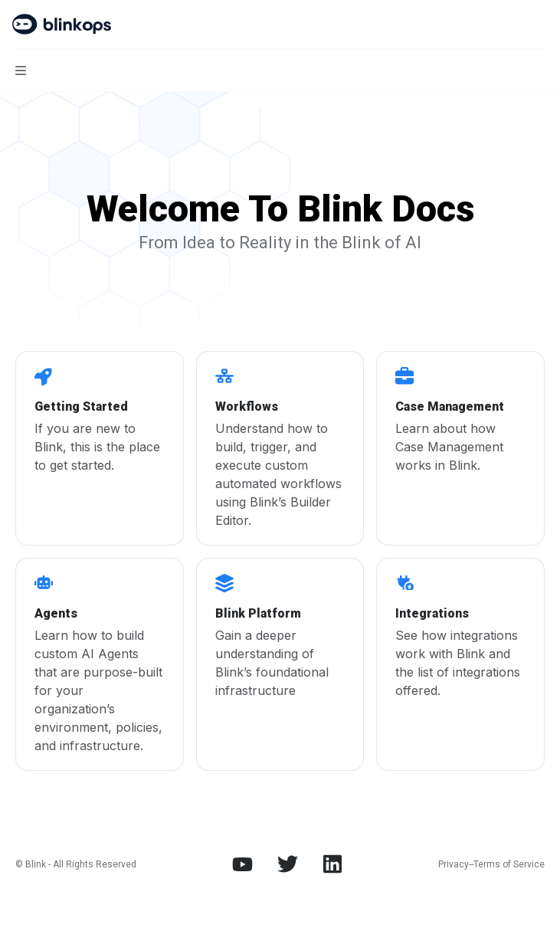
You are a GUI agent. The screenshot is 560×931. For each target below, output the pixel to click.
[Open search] (511, 25)
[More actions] (540, 25)
